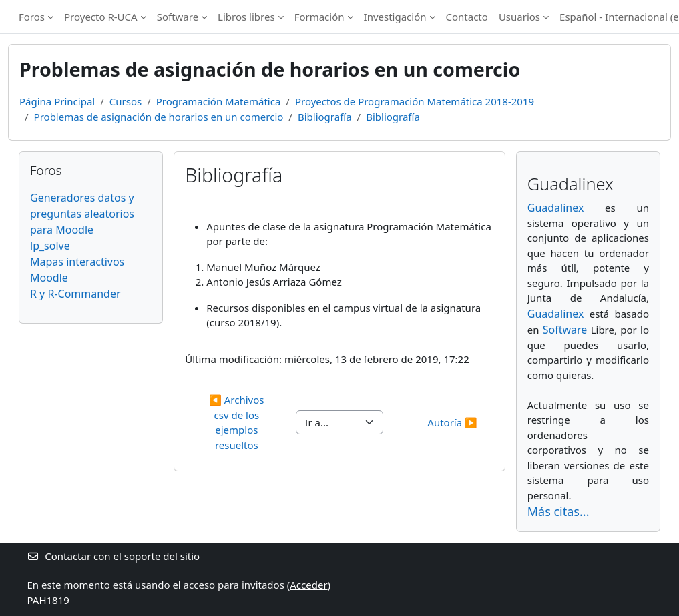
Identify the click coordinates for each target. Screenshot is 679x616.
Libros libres (246, 17)
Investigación (395, 17)
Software (178, 17)
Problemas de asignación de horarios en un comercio (159, 117)
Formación (319, 17)
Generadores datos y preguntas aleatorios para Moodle (82, 214)
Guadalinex (556, 208)
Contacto (467, 17)
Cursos (126, 101)
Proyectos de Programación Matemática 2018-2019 (415, 101)
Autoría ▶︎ (452, 422)
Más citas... (558, 511)
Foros (32, 17)
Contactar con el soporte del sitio (114, 556)
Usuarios (519, 17)
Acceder (308, 585)
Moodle (49, 278)
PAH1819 (48, 600)
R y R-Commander (75, 294)
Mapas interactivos (77, 262)
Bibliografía (325, 117)
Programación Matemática (219, 101)
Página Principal (57, 101)
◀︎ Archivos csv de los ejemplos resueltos (238, 422)
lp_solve (50, 246)
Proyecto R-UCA (101, 17)
